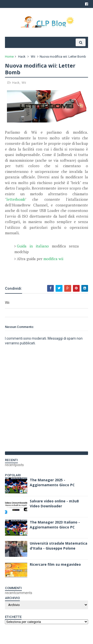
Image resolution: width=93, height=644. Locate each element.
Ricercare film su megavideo (55, 564)
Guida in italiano (33, 246)
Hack (22, 57)
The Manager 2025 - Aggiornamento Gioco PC (52, 482)
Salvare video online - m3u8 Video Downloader (54, 503)
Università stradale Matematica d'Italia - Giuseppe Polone (59, 546)
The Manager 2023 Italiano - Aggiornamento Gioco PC (55, 525)
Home (9, 57)
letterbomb (16, 199)
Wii (33, 57)
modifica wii (53, 259)
